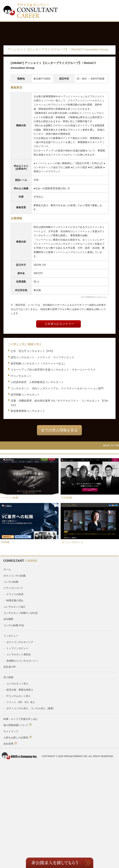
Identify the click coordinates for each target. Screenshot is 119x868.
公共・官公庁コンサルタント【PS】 (32, 351)
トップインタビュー (17, 648)
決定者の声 (10, 667)
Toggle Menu (109, 11)
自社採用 (10, 744)
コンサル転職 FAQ (14, 625)
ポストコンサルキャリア (20, 642)
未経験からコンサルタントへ (22, 661)
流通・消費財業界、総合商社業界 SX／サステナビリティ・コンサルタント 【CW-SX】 (59, 403)
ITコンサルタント (21, 376)
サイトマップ (11, 731)
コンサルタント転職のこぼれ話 (21, 613)
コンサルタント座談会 (19, 654)
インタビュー (11, 636)
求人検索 (8, 677)
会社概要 (8, 619)
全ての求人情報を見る (59, 430)
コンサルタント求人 (17, 684)
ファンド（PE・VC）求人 (21, 702)
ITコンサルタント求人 (18, 696)
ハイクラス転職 (10, 498)
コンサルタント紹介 (14, 607)
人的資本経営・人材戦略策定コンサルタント (37, 382)
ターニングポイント (73, 542)
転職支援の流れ (15, 600)
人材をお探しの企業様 (18, 738)
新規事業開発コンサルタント (28, 411)
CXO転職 (67, 498)
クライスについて (13, 588)
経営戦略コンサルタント (25, 395)
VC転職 (5, 542)
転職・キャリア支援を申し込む (21, 719)
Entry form (58, 324)
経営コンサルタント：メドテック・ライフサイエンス (42, 357)
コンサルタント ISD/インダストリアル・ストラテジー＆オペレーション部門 (57, 388)
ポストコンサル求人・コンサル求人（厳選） (31, 708)
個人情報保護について (18, 725)
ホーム (7, 569)
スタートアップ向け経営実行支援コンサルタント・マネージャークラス (53, 370)
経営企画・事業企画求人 (20, 690)
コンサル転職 (11, 582)
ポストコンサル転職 (14, 576)
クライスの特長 (15, 594)
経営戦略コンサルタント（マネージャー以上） (38, 363)
